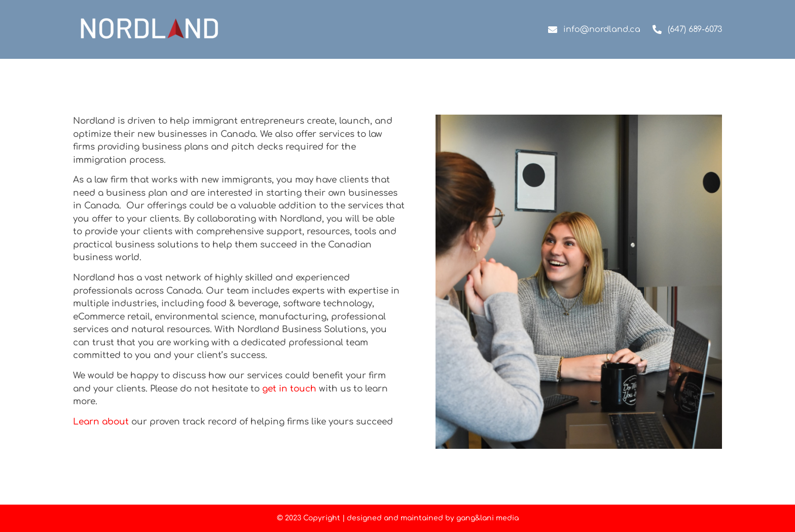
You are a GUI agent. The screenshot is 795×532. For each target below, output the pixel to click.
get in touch (289, 389)
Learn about (101, 422)
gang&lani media (487, 518)
